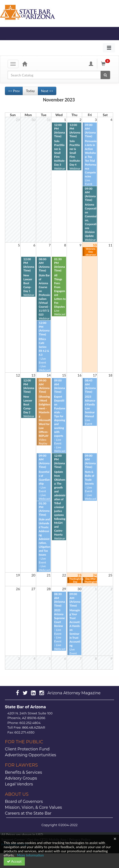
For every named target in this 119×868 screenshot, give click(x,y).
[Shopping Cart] (106, 64)
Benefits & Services (23, 772)
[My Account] (91, 64)
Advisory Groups (21, 778)
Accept (14, 861)
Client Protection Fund (27, 749)
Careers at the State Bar (28, 813)
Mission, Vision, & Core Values (33, 807)
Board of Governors (24, 801)
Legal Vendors (19, 784)
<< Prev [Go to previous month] (14, 91)
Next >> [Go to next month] (47, 91)
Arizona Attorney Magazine (74, 693)
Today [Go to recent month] (30, 91)
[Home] (25, 64)
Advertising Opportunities (30, 755)
